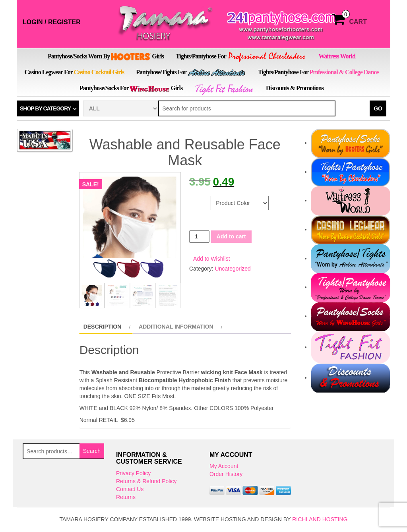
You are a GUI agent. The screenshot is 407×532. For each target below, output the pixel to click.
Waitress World (337, 56)
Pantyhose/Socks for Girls (131, 88)
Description (103, 327)
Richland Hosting (320, 520)
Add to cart (231, 236)
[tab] (106, 327)
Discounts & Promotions (295, 88)
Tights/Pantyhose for (241, 57)
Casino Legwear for (75, 72)
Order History (226, 475)
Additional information (176, 327)
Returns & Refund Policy (146, 482)
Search (92, 451)
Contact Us (130, 490)
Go (378, 108)
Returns (126, 498)
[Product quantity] (199, 237)
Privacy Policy (133, 474)
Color (199, 200)
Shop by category (45, 108)
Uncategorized (233, 269)
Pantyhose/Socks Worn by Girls (106, 57)
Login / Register (52, 22)
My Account (224, 467)
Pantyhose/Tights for (191, 73)
